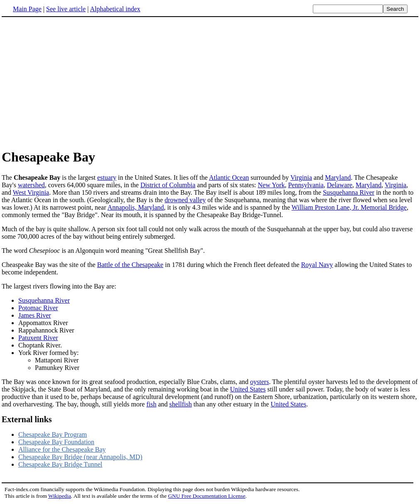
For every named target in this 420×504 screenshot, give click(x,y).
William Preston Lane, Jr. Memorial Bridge (349, 207)
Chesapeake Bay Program (53, 434)
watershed (31, 185)
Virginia (301, 177)
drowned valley (185, 200)
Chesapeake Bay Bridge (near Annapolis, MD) (80, 457)
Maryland (338, 177)
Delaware (340, 185)
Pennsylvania (306, 185)
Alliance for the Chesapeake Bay (62, 449)
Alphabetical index (115, 9)
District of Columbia (168, 185)
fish (151, 404)
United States (248, 389)
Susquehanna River (349, 192)
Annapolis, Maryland (136, 207)
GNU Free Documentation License (206, 496)
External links (27, 419)
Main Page (27, 9)
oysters (259, 382)
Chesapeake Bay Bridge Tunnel (60, 464)
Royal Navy (317, 265)
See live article (66, 9)
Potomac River (38, 308)
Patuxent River (38, 338)
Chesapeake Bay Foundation (56, 442)
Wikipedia (60, 496)
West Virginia (31, 192)
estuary (107, 177)
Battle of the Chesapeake (130, 265)
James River (35, 315)
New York (271, 185)
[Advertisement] (71, 83)
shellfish (180, 404)
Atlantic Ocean (229, 177)
